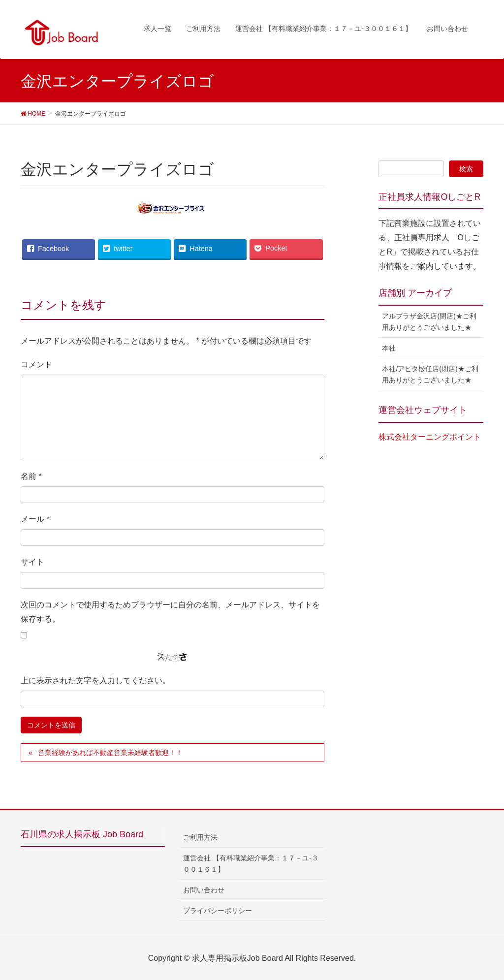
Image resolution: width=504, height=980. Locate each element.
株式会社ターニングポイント (430, 437)
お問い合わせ (204, 890)
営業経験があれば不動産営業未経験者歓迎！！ (110, 753)
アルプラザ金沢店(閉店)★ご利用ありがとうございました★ (429, 322)
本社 (389, 348)
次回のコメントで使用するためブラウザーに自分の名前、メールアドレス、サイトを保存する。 (170, 612)
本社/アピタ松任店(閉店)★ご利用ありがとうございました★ (430, 374)
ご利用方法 (200, 837)
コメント (36, 364)
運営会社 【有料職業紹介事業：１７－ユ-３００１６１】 (251, 864)
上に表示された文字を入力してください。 (95, 680)
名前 (31, 476)
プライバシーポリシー (218, 911)
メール (35, 519)
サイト (32, 562)
